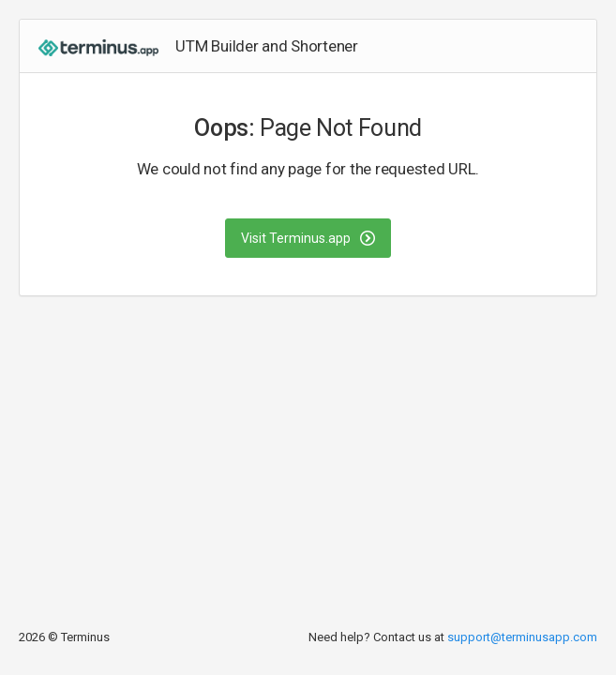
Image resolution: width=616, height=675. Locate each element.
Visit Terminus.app (308, 238)
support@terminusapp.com (522, 637)
